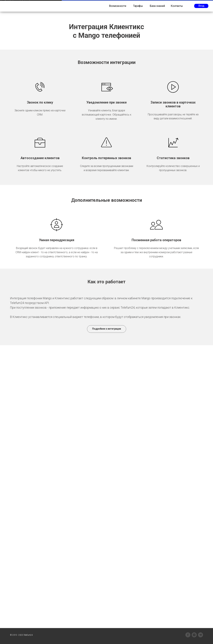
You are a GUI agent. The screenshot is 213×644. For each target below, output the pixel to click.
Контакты (177, 6)
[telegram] (201, 635)
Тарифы (138, 6)
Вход (201, 6)
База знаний (157, 6)
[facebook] (188, 635)
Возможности (118, 6)
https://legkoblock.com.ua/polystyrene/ (15, 1)
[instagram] (194, 635)
